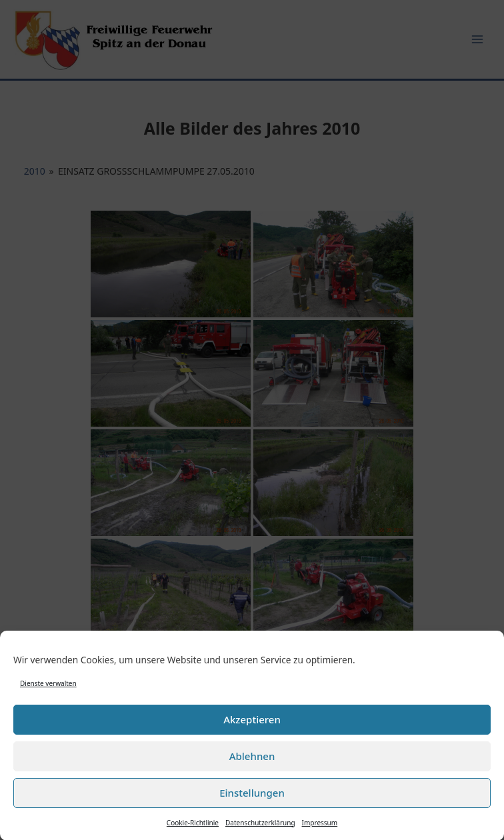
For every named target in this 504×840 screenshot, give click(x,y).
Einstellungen (252, 797)
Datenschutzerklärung (260, 827)
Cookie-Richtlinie (193, 827)
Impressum (320, 827)
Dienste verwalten (48, 687)
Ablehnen (252, 760)
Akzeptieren (252, 723)
